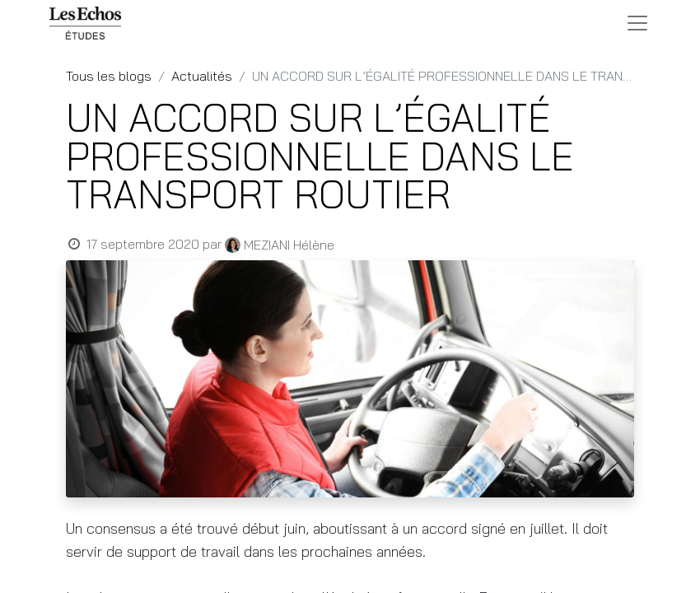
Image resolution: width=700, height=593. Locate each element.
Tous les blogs (109, 76)
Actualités (202, 76)
